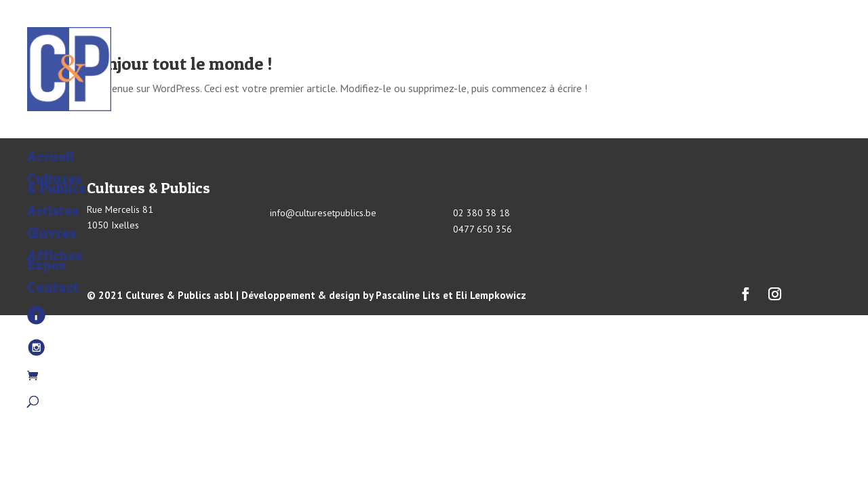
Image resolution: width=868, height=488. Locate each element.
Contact (53, 258)
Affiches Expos (55, 231)
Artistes (53, 182)
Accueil (51, 127)
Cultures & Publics (56, 155)
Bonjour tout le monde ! (179, 63)
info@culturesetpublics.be (323, 213)
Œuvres (52, 204)
